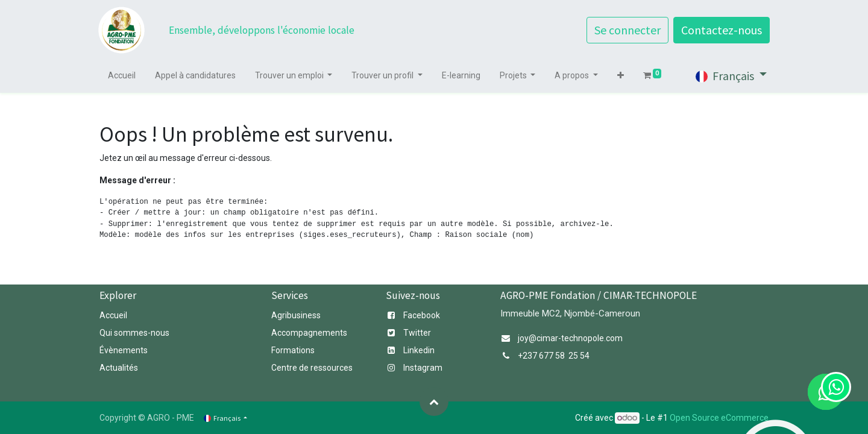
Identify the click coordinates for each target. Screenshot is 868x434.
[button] (622, 76)
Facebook (422, 315)
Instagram (423, 368)
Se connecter (626, 30)
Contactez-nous (720, 30)
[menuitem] (123, 76)
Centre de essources (312, 368)
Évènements (124, 350)
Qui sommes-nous (135, 333)
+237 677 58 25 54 (554, 356)
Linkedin (419, 350)
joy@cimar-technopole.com (570, 338)
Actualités (119, 368)
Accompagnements (310, 333)
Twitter (417, 333)
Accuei (112, 315)
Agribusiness (296, 315)
